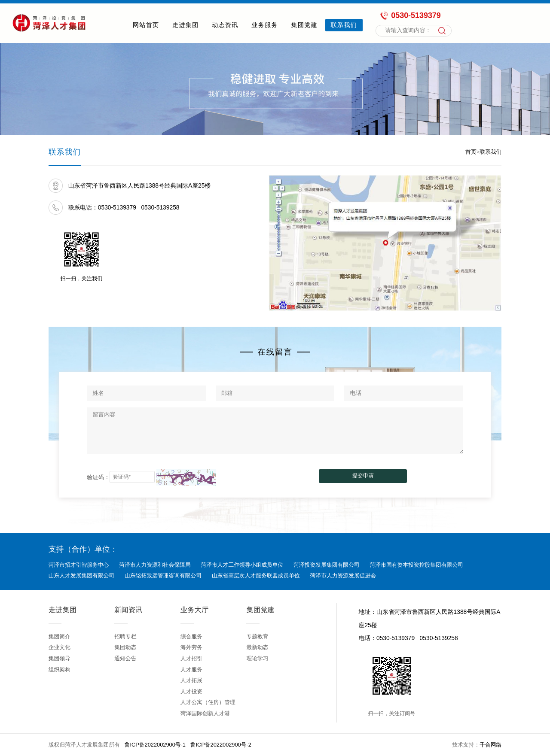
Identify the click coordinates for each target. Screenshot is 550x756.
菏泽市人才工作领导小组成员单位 (242, 565)
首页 (471, 152)
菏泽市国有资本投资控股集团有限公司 (417, 565)
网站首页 (146, 25)
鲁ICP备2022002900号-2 (221, 745)
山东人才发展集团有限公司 (82, 575)
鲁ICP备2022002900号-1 (155, 745)
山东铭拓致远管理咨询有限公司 (163, 575)
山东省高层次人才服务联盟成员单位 (256, 575)
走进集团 (185, 25)
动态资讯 (225, 25)
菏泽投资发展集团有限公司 (327, 565)
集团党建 (304, 25)
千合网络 (490, 745)
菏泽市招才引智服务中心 (79, 565)
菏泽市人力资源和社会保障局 (155, 565)
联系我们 (344, 25)
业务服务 (264, 25)
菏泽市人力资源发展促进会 (343, 575)
